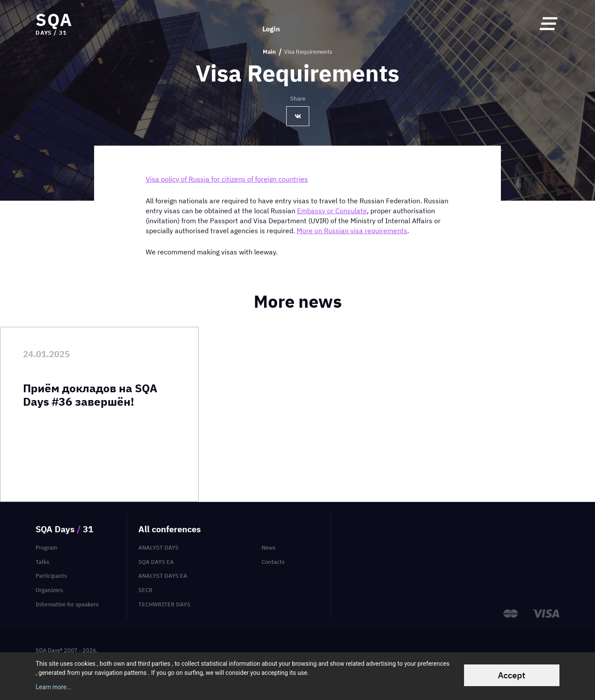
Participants (51, 576)
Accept (512, 675)
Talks (42, 562)
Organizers (49, 590)
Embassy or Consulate (332, 211)
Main (269, 52)
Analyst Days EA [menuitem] (163, 576)
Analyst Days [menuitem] (159, 548)
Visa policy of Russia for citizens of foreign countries (227, 179)
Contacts (273, 562)
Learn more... (53, 687)
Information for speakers (67, 604)
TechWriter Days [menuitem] (164, 604)
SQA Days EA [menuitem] (156, 562)
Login (271, 23)
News (268, 548)
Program (46, 548)
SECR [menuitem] (145, 590)
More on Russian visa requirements (352, 231)
